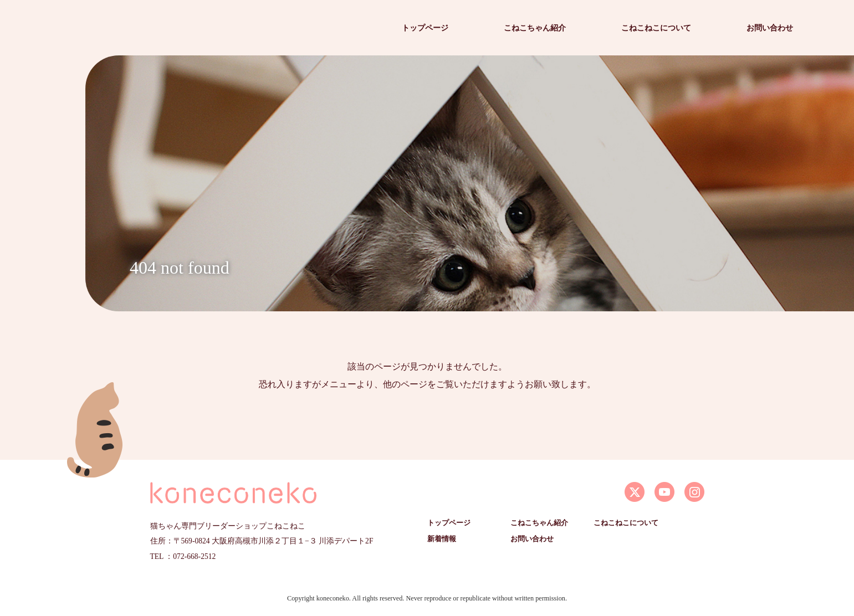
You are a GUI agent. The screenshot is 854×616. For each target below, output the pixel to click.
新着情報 (442, 539)
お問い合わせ (770, 28)
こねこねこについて (656, 28)
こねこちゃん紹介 (535, 28)
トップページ (425, 28)
